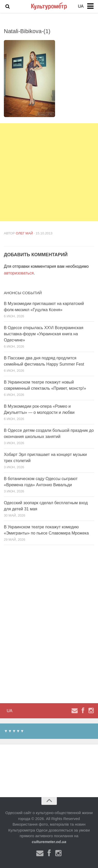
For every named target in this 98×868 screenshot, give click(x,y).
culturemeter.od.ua (49, 842)
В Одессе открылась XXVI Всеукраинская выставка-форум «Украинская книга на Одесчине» (44, 334)
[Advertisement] (49, 172)
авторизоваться (19, 273)
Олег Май (24, 233)
